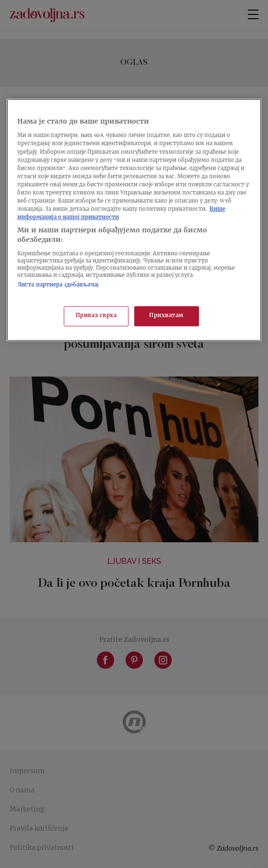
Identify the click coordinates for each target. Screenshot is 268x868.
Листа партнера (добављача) (58, 286)
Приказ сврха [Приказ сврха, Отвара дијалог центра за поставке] (96, 316)
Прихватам (166, 316)
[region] (134, 220)
